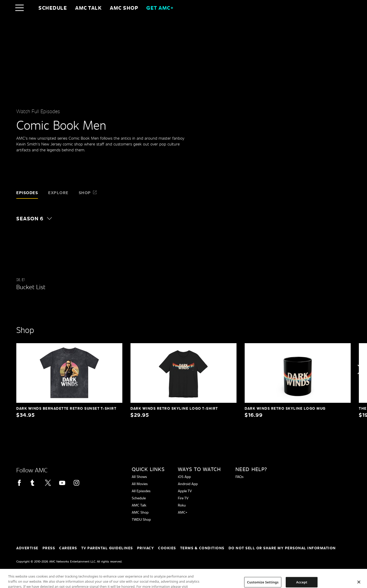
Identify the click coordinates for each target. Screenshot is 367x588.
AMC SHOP (124, 8)
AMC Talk (88, 8)
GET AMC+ (160, 8)
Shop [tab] (88, 192)
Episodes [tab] (27, 192)
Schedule (53, 8)
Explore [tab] (58, 192)
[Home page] (30, 8)
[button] (37, 218)
